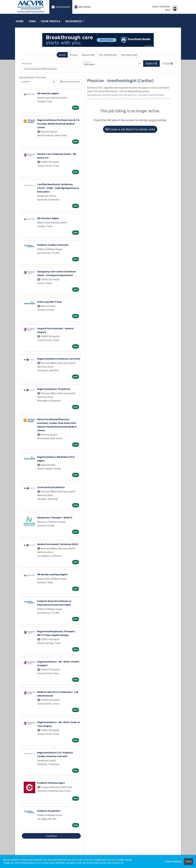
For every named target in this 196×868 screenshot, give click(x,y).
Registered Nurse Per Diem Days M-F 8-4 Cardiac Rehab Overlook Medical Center (59, 124)
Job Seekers (61, 7)
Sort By (25, 82)
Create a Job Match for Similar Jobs (130, 129)
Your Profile (51, 21)
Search (62, 55)
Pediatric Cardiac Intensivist (53, 245)
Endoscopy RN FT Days (50, 302)
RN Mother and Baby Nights (52, 574)
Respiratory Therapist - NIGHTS (55, 517)
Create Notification (70, 82)
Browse (74, 55)
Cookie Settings (173, 861)
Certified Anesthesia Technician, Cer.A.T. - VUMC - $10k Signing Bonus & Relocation (58, 188)
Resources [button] (74, 21)
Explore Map (88, 55)
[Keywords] (51, 63)
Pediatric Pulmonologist (51, 783)
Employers (83, 7)
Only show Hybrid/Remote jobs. (41, 69)
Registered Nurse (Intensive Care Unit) (59, 359)
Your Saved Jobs (129, 55)
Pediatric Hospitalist (49, 811)
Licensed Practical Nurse (51, 487)
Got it (188, 861)
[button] (168, 63)
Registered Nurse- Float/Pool (54, 389)
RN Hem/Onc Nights (48, 93)
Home (20, 21)
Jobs (32, 21)
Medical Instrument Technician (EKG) (58, 544)
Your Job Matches (108, 55)
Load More (51, 836)
